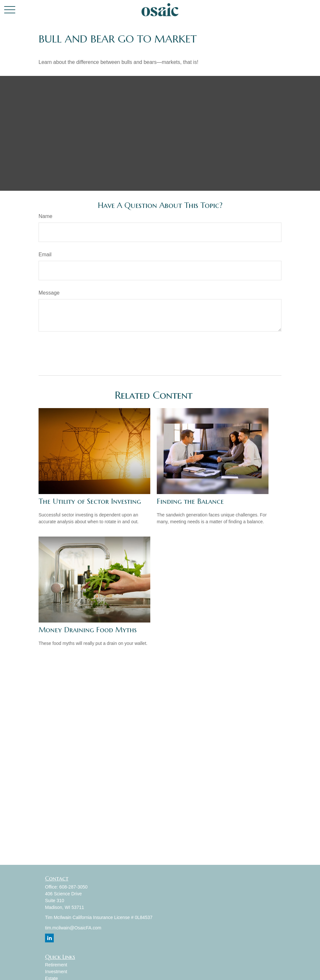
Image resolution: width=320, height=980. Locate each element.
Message (49, 293)
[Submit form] (55, 351)
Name (46, 216)
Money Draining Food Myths (88, 630)
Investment (56, 972)
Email (45, 254)
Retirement (56, 965)
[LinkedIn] (49, 938)
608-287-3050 (73, 887)
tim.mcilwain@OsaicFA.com (73, 928)
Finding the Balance (190, 501)
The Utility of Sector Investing (90, 501)
